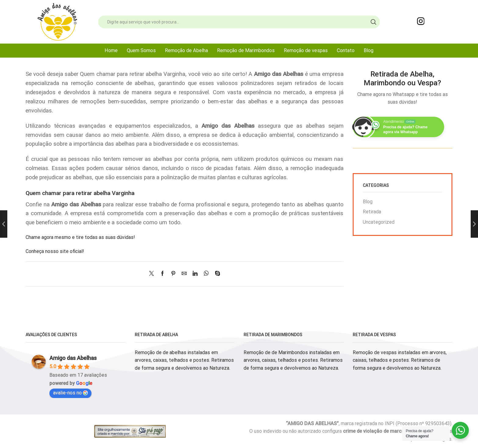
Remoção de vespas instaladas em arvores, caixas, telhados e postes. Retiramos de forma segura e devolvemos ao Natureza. (400, 360)
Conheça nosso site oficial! (55, 251)
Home (111, 50)
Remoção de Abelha (186, 50)
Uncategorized (379, 222)
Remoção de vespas (306, 50)
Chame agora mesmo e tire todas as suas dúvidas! (80, 237)
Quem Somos (141, 50)
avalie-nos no (70, 393)
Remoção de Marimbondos (246, 50)
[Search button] (373, 22)
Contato (346, 50)
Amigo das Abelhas (73, 358)
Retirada (372, 212)
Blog (369, 50)
